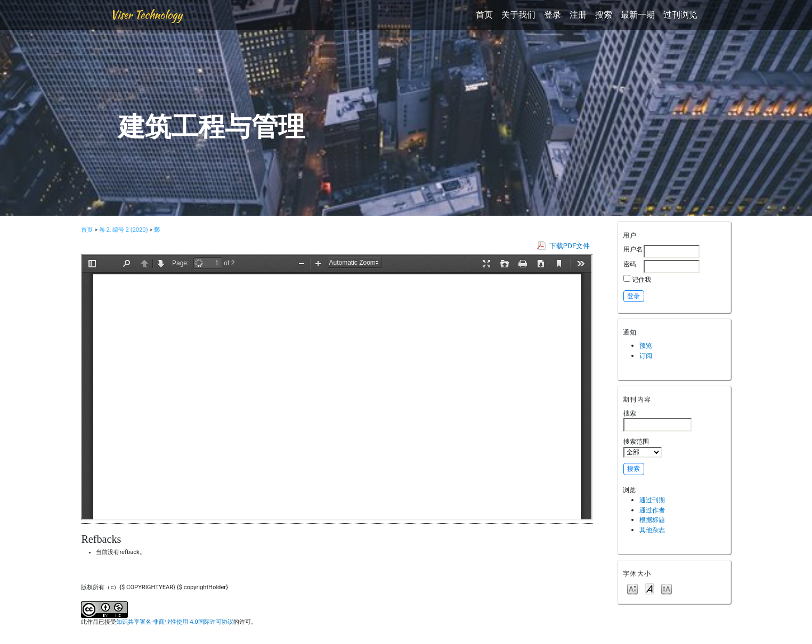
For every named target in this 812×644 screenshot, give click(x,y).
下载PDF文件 (570, 246)
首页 (484, 15)
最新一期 (638, 15)
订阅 (646, 356)
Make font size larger (667, 588)
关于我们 (518, 15)
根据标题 (652, 520)
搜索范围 (643, 447)
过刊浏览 (680, 15)
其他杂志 (652, 530)
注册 (578, 15)
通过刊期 (652, 500)
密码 (630, 264)
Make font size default (649, 588)
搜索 (604, 15)
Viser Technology (146, 15)
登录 (553, 15)
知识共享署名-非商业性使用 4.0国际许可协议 (174, 622)
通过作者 (652, 510)
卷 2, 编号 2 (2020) (124, 230)
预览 (646, 345)
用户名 (633, 249)
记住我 (642, 279)
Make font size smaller (632, 588)
